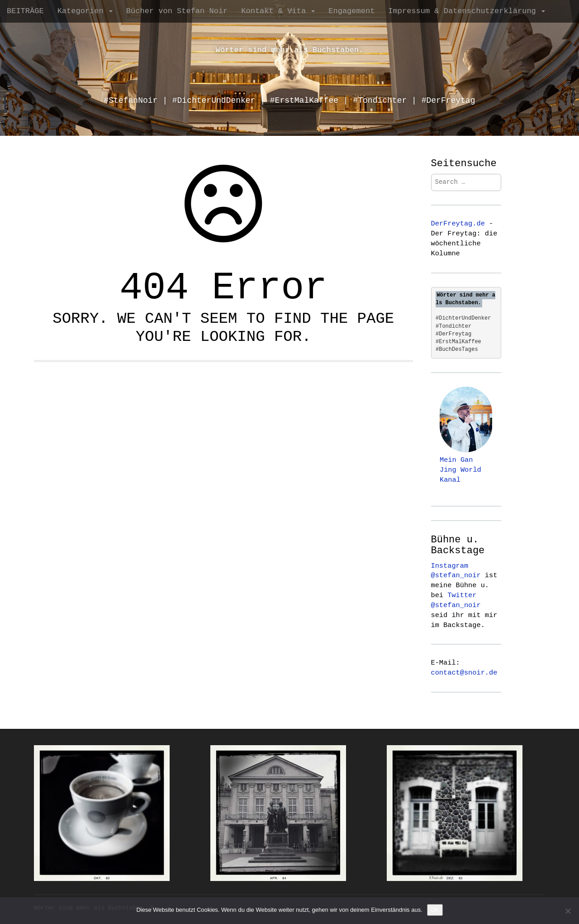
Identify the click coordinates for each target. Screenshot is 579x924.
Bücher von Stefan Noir (177, 11)
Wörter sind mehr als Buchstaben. (289, 50)
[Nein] (568, 911)
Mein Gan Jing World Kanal (460, 470)
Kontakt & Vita (278, 11)
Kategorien (85, 11)
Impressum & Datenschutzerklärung (467, 11)
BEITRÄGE (25, 11)
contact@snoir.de (464, 673)
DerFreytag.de (458, 224)
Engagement (351, 11)
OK (435, 910)
